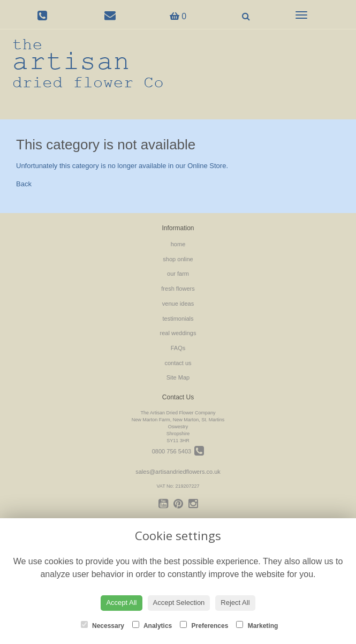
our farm (178, 274)
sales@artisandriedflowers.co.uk (178, 472)
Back (24, 184)
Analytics (152, 625)
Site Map (178, 377)
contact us (178, 363)
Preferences (204, 625)
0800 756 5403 (178, 451)
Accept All (121, 603)
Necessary (103, 625)
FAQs (178, 348)
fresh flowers (178, 289)
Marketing (257, 625)
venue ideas (178, 304)
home (178, 244)
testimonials (178, 319)
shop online (178, 259)
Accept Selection (179, 603)
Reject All (235, 603)
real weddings (178, 333)
